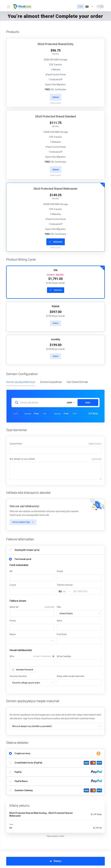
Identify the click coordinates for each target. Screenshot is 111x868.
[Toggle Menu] (8, 7)
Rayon (13, 634)
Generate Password (23, 670)
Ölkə (59, 607)
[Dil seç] (90, 7)
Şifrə (12, 656)
